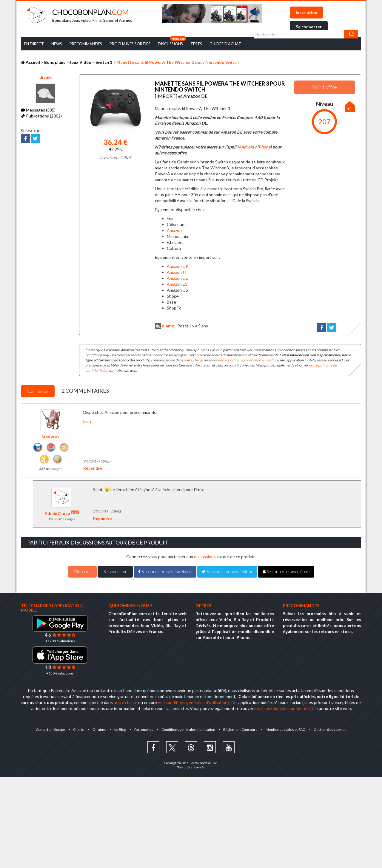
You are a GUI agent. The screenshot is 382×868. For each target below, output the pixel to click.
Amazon (174, 230)
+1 (350, 108)
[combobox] (306, 34)
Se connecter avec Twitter (227, 571)
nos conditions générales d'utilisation (249, 360)
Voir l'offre (324, 87)
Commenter (38, 391)
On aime (99, 729)
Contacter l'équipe (50, 729)
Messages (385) (38, 110)
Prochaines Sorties (130, 44)
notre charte (193, 360)
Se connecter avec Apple (286, 571)
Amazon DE (177, 278)
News (57, 44)
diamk (46, 77)
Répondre (93, 468)
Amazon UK (178, 266)
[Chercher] (351, 34)
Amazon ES (177, 284)
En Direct (34, 44)
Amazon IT (177, 272)
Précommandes (86, 44)
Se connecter (309, 27)
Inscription (306, 12)
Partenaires (144, 729)
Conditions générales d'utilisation (188, 729)
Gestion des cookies (331, 729)
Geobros (51, 436)
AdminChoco (62, 513)
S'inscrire (82, 571)
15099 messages (62, 519)
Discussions (170, 44)
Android (246, 147)
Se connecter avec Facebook (165, 571)
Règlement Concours (241, 729)
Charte (78, 729)
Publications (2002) (41, 116)
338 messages (51, 468)
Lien (87, 421)
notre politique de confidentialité (285, 708)
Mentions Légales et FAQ (286, 729)
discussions (205, 556)
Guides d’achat (225, 44)
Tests (196, 44)
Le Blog (120, 729)
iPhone (264, 147)
